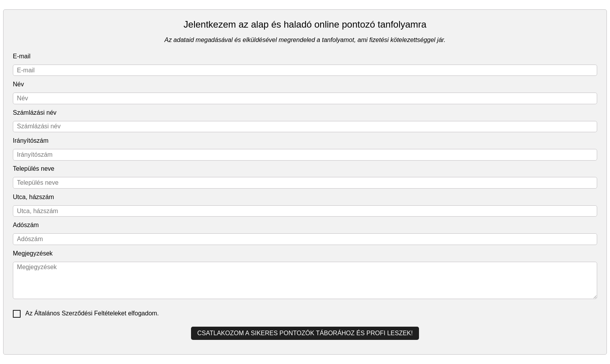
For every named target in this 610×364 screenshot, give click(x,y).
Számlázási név (35, 113)
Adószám (26, 225)
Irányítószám (31, 141)
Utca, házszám (33, 197)
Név (18, 84)
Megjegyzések (33, 253)
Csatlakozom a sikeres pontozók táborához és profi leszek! (305, 333)
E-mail (22, 56)
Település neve (34, 169)
